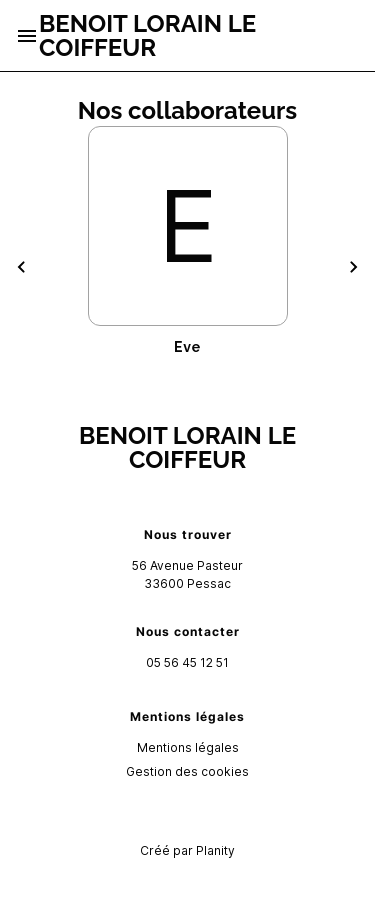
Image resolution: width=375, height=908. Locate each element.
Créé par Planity (187, 850)
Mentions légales (188, 747)
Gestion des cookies (187, 771)
